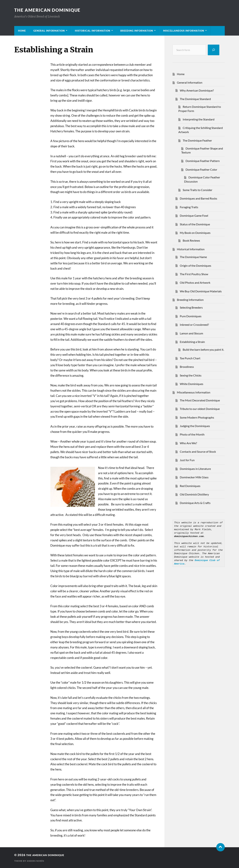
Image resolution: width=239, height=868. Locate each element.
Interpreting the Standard (199, 119)
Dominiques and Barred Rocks (198, 198)
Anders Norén (36, 861)
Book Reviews (191, 240)
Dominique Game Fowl (194, 216)
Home (22, 31)
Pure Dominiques (191, 316)
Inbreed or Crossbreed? (194, 325)
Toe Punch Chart (190, 358)
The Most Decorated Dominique (200, 400)
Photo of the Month (192, 434)
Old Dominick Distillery (194, 494)
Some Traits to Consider (197, 190)
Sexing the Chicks (191, 375)
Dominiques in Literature (195, 469)
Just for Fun (187, 460)
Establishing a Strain (192, 342)
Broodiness (187, 367)
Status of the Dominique (195, 224)
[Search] (214, 50)
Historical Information (93, 31)
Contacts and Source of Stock (198, 452)
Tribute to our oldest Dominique (200, 409)
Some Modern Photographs (197, 417)
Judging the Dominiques (195, 426)
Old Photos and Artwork (195, 283)
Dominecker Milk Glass (194, 477)
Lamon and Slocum (191, 333)
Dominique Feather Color (201, 169)
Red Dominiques (190, 486)
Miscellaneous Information (184, 31)
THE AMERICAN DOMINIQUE (50, 10)
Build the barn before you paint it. (203, 349)
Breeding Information (137, 31)
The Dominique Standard (195, 99)
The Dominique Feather (197, 140)
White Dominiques (192, 384)
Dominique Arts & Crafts (195, 503)
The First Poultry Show (194, 274)
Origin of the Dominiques (195, 266)
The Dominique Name (193, 257)
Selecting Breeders (191, 307)
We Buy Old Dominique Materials (201, 291)
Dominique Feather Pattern (203, 161)
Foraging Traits (189, 207)
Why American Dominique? (197, 90)
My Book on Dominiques (195, 233)
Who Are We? (188, 443)
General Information (49, 31)
